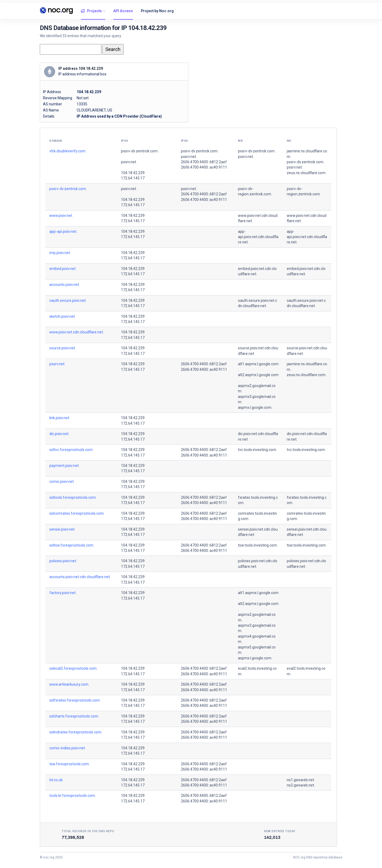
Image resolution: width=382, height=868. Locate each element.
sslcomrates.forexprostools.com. (77, 513)
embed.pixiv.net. (63, 269)
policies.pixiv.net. (63, 561)
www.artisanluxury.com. (69, 684)
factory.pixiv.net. (63, 593)
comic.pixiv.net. (62, 482)
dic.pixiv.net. (59, 434)
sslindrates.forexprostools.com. (76, 732)
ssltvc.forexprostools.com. (71, 450)
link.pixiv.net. (60, 418)
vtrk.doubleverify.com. (68, 151)
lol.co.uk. (56, 780)
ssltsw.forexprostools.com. (72, 545)
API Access (123, 11)
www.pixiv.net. (61, 216)
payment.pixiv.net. (64, 466)
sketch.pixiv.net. (62, 316)
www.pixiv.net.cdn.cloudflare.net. (77, 332)
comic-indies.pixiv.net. (68, 748)
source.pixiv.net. (63, 348)
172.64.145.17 (133, 178)
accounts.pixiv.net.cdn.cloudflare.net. (80, 577)
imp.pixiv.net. (60, 253)
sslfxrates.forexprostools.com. (75, 700)
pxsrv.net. (129, 162)
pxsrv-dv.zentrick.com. (140, 151)
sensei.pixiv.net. (62, 529)
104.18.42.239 (133, 173)
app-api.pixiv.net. (63, 231)
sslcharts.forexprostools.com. (74, 716)
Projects (91, 11)
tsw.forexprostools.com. (70, 764)
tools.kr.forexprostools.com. (73, 796)
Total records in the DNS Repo (88, 831)
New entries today (280, 831)
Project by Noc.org (157, 11)
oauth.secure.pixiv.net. (68, 300)
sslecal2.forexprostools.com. (73, 668)
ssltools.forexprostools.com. (73, 497)
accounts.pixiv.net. (65, 285)
